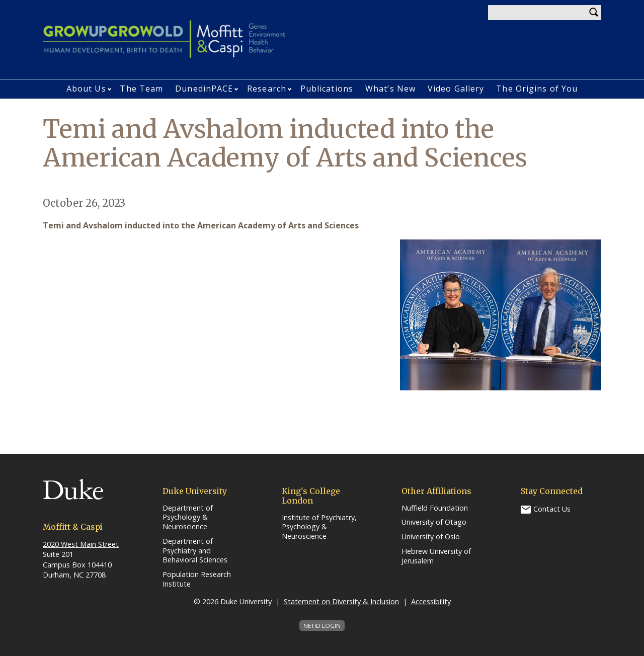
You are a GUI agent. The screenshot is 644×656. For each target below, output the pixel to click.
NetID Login (322, 626)
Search (594, 13)
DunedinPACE (204, 89)
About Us (86, 89)
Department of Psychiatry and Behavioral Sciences (195, 551)
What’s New (390, 89)
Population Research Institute (197, 579)
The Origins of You (537, 89)
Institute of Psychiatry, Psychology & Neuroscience (319, 527)
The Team (141, 89)
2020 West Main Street (81, 544)
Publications (327, 89)
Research (267, 89)
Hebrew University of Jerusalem (436, 556)
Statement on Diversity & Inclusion (341, 601)
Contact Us (552, 509)
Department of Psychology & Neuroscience (188, 517)
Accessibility (431, 601)
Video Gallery (456, 89)
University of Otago (434, 522)
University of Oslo (431, 537)
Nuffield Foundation (435, 508)
